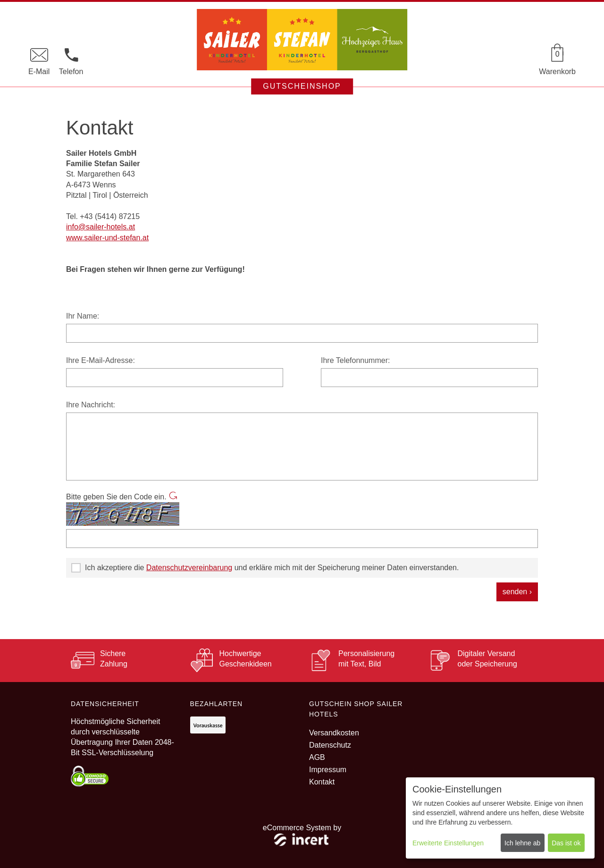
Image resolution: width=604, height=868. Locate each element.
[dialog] (500, 818)
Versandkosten (334, 733)
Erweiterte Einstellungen (448, 843)
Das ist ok (566, 843)
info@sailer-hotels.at (101, 227)
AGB (317, 757)
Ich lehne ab (522, 843)
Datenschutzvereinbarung (189, 568)
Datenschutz (330, 745)
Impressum (328, 770)
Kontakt (322, 782)
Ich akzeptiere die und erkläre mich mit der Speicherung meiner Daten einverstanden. (265, 568)
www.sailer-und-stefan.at (107, 238)
